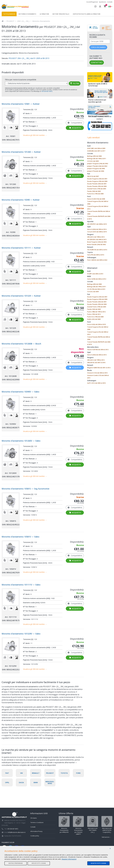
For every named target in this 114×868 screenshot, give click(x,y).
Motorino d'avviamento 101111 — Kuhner (21, 248)
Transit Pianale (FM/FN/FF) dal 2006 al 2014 (99, 218)
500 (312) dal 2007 (93, 176)
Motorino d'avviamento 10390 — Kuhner (21, 200)
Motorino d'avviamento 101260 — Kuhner (21, 152)
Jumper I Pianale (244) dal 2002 (97, 166)
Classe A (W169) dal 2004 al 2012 (98, 350)
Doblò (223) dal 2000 (94, 319)
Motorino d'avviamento (27, 14)
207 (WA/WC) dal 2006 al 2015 (97, 239)
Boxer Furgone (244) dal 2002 (97, 242)
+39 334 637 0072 (13, 829)
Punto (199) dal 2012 (94, 314)
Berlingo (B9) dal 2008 (94, 156)
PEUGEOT (10, 21)
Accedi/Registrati (92, 2)
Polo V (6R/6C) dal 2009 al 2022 (97, 260)
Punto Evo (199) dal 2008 (95, 194)
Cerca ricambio (98, 47)
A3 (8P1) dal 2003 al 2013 (95, 274)
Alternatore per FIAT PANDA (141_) (93, 825)
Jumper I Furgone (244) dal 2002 (98, 164)
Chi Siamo (34, 818)
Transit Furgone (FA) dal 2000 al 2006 (98, 203)
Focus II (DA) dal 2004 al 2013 (97, 324)
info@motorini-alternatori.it (17, 832)
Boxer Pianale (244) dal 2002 (96, 244)
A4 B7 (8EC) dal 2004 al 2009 (96, 148)
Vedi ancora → (106, 837)
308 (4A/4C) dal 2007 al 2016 (96, 362)
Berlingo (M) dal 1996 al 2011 (97, 159)
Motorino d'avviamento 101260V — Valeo (21, 441)
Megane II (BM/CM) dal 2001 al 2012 (99, 368)
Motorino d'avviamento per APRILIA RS (64, 825)
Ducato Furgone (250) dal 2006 (97, 181)
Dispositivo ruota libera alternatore (87, 14)
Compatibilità (75, 123)
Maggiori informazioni (69, 859)
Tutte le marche (9, 14)
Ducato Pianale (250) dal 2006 (97, 186)
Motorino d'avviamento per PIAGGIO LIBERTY (78, 826)
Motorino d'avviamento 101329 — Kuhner (21, 296)
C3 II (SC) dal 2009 (93, 161)
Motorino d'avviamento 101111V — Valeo (21, 585)
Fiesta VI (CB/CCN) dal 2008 (96, 199)
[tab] (93, 28)
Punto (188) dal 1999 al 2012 (96, 312)
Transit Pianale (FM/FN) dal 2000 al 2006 (99, 213)
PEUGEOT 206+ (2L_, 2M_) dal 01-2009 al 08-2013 (29, 58)
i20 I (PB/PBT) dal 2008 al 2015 (97, 224)
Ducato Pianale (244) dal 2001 (97, 184)
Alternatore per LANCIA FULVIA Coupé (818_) (107, 825)
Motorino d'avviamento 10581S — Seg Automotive (25, 489)
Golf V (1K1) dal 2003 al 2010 (96, 383)
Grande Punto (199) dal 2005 (97, 189)
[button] (110, 7)
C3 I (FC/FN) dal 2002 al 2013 (96, 289)
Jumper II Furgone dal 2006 (96, 169)
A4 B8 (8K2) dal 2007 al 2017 (96, 151)
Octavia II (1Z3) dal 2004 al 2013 (97, 373)
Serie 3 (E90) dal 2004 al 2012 (97, 279)
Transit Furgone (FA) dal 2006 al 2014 (98, 208)
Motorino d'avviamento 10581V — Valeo (20, 537)
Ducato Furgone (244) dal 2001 (97, 179)
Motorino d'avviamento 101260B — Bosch (21, 344)
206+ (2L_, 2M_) (23, 21)
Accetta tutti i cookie (98, 863)
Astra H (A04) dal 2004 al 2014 (97, 229)
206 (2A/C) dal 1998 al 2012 (96, 237)
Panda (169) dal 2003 (94, 191)
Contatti (110, 2)
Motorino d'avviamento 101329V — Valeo (21, 634)
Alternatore (44, 14)
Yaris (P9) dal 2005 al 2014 (96, 255)
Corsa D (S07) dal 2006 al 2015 (97, 232)
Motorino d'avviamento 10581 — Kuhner (21, 104)
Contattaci (97, 63)
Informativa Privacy (36, 831)
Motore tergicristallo (61, 14)
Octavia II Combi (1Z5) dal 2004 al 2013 (98, 377)
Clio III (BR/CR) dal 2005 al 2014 (97, 250)
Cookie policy (35, 836)
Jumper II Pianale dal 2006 (96, 171)
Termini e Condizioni (37, 822)
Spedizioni (102, 2)
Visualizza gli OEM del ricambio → (35, 135)
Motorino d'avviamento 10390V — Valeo (20, 392)
